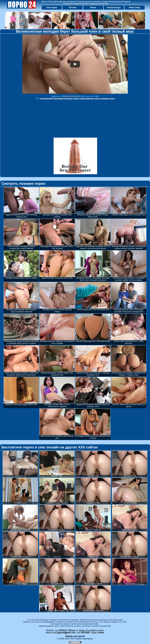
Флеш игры (135, 7)
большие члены (72, 98)
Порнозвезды (114, 7)
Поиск (93, 7)
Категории (52, 7)
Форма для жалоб (75, 636)
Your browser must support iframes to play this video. (75, 64)
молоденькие (47, 98)
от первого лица (107, 98)
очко (96, 98)
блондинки (59, 98)
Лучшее (72, 7)
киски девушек (87, 98)
